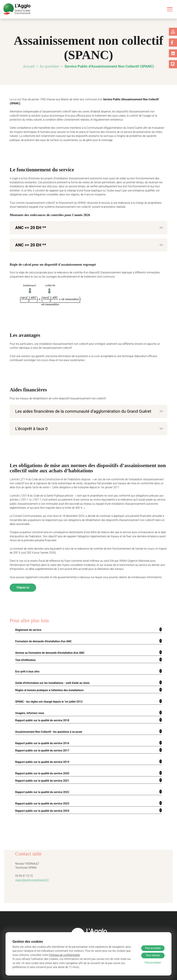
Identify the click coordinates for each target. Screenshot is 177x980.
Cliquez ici (23, 579)
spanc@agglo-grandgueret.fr (31, 871)
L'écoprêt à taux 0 (30, 424)
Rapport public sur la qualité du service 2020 (41, 765)
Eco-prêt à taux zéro (27, 663)
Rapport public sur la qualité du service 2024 (41, 802)
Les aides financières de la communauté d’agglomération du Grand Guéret (77, 407)
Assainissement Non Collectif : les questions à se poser (46, 723)
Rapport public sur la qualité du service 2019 (41, 753)
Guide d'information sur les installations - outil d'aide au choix (51, 674)
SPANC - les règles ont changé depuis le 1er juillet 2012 (47, 693)
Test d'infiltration (25, 651)
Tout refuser (153, 955)
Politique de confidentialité (44, 955)
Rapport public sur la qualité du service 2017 (41, 742)
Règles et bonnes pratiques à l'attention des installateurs (47, 681)
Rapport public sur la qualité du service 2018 (41, 712)
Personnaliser (153, 963)
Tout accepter (153, 948)
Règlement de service (27, 621)
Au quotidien (51, 66)
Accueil (31, 66)
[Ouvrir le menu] (170, 9)
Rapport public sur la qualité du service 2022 (41, 783)
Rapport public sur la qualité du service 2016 (41, 734)
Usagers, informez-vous (29, 704)
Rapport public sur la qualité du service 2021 (41, 772)
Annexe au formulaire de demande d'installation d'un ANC (49, 644)
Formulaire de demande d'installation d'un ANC (43, 633)
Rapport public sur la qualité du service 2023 (41, 795)
